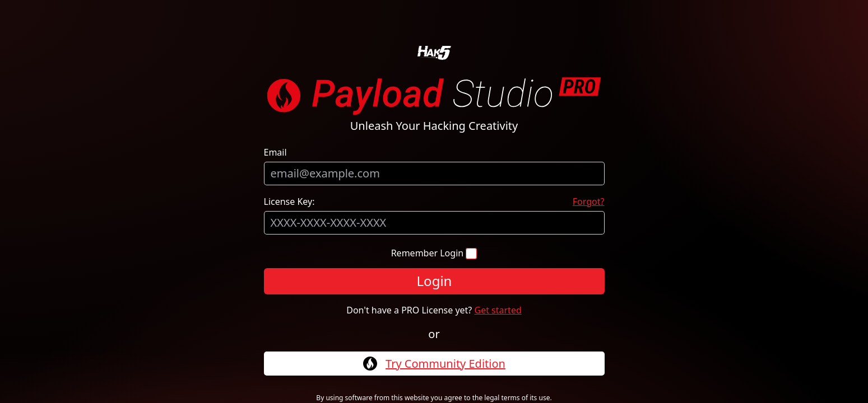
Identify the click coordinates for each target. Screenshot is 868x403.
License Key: (289, 201)
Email (275, 152)
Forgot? (589, 201)
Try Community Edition (445, 364)
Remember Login (429, 253)
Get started (498, 310)
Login (434, 281)
